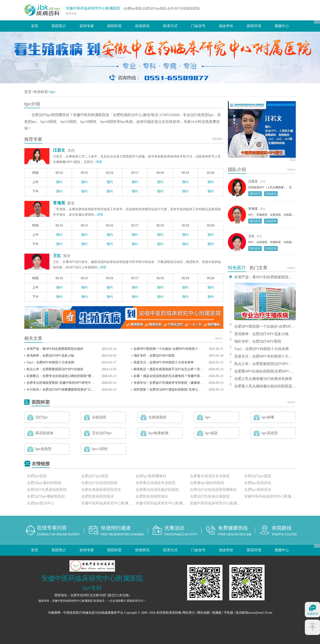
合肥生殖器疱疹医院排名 (101, 490)
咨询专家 (87, 26)
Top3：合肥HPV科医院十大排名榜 (50, 362)
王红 (57, 256)
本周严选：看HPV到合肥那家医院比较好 (55, 349)
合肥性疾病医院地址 (152, 496)
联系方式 (170, 26)
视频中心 (282, 26)
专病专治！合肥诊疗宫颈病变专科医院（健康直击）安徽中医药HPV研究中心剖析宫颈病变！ (198, 383)
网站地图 (203, 613)
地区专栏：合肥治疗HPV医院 (154, 356)
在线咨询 (271, 194)
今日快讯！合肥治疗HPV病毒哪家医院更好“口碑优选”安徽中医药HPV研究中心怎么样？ (88, 390)
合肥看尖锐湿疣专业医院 (210, 476)
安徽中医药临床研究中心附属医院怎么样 (107, 503)
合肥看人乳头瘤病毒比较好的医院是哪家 (265, 386)
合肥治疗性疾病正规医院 (210, 496)
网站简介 (189, 613)
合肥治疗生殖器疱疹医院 (47, 490)
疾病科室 (41, 92)
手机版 (229, 613)
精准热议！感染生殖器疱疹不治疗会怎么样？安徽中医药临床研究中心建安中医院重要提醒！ (198, 369)
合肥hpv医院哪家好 (151, 476)
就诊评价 (226, 26)
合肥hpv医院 (37, 476)
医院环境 (254, 26)
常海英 (59, 203)
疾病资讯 (142, 26)
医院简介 (59, 26)
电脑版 (217, 613)
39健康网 (54, 613)
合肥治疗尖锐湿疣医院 (99, 483)
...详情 (97, 162)
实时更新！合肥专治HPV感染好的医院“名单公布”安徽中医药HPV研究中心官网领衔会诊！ (197, 390)
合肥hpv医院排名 (258, 483)
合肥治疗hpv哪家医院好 (46, 496)
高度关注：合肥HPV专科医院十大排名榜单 (164, 362)
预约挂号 (255, 194)
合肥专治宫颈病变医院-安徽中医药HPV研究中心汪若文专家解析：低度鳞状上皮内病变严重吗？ (94, 383)
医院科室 (115, 26)
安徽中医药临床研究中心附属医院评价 (216, 503)
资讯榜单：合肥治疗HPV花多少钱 (50, 356)
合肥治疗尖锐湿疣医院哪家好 (213, 490)
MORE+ (218, 139)
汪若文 (59, 150)
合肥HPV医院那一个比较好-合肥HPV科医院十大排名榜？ (174, 349)
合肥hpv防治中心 (41, 503)
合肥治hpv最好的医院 (44, 483)
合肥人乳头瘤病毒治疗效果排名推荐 (263, 379)
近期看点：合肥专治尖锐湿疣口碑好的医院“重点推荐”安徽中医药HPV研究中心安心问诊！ (90, 376)
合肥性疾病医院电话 (98, 496)
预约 (59, 182)
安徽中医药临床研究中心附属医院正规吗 (161, 503)
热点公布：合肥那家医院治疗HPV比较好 (55, 369)
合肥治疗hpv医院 (95, 476)
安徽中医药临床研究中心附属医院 (93, 8)
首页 (35, 26)
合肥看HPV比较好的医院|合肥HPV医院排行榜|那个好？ (265, 371)
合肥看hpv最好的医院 (207, 483)
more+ (219, 338)
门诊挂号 (198, 26)
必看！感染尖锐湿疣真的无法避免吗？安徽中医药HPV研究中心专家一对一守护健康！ (194, 376)
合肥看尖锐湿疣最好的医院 (157, 490)
